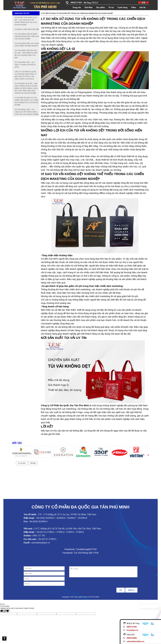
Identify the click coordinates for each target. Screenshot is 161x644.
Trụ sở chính (22, 463)
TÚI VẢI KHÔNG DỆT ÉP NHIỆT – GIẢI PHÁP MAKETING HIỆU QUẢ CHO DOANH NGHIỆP (27, 36)
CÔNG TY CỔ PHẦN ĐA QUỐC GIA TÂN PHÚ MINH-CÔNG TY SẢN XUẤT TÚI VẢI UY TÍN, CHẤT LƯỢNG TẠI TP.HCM (26, 75)
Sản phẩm (101, 7)
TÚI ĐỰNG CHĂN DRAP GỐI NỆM (27, 29)
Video (134, 7)
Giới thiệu (89, 7)
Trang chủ (77, 7)
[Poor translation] (6, 611)
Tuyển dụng (122, 7)
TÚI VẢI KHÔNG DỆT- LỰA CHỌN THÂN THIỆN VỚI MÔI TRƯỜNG (27, 45)
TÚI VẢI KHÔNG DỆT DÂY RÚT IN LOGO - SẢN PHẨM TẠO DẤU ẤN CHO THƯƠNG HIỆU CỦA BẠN (26, 54)
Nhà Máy (33, 463)
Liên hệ (143, 7)
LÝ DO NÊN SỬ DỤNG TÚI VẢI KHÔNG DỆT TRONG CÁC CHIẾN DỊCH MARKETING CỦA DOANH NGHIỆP (27, 101)
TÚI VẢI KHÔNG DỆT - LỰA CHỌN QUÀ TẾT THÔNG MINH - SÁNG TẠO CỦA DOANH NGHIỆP (27, 112)
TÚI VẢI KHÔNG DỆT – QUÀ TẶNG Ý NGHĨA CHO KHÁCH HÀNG (25, 65)
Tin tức (111, 7)
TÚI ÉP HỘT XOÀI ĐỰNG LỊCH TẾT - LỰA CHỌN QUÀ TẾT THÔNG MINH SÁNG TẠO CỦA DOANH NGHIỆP (26, 21)
